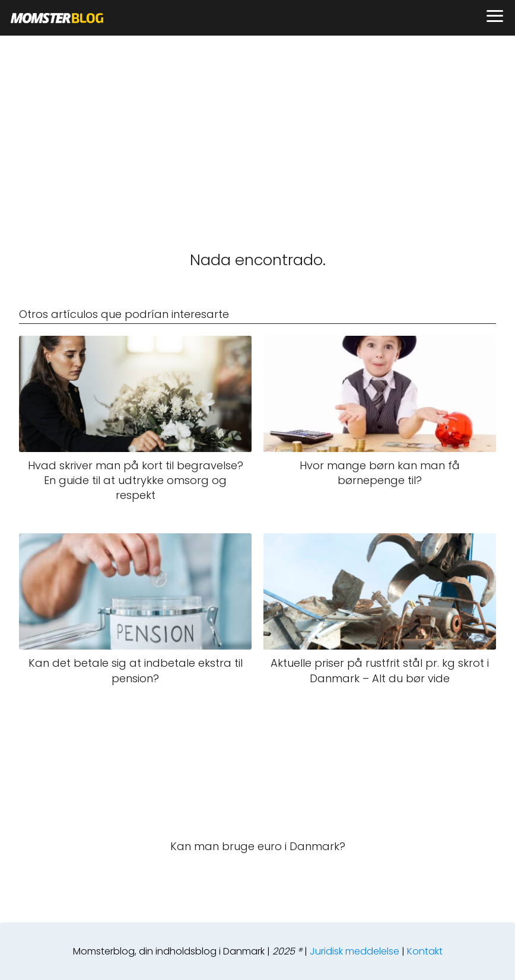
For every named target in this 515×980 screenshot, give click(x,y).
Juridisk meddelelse (355, 951)
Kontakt (425, 951)
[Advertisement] (257, 125)
